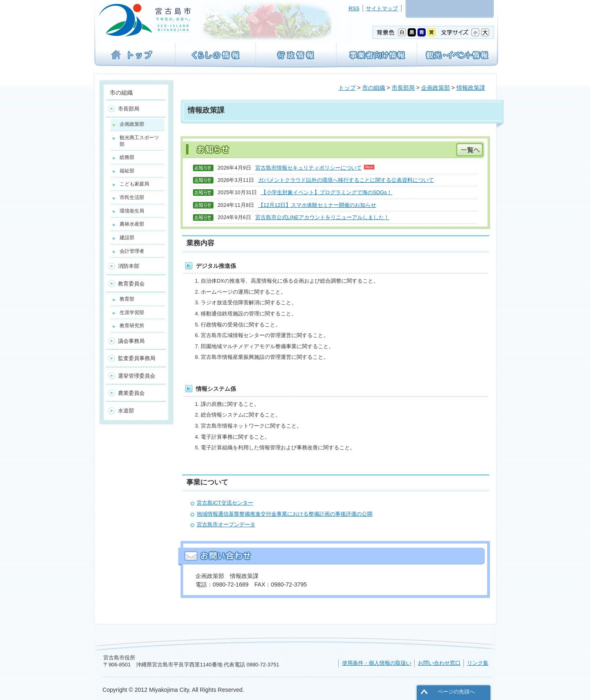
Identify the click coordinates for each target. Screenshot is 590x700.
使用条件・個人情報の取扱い (377, 663)
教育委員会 (131, 284)
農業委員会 (131, 393)
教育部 (127, 299)
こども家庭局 (134, 184)
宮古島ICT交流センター (225, 503)
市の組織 (374, 88)
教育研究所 (132, 326)
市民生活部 (132, 197)
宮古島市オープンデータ (226, 524)
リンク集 (478, 663)
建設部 (127, 238)
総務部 (127, 157)
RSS (354, 8)
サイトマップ (382, 8)
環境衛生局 (132, 211)
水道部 (126, 411)
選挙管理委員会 (137, 376)
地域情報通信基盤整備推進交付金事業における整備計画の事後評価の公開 (285, 514)
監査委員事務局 (137, 358)
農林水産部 (132, 224)
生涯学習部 (132, 313)
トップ (347, 88)
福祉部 (127, 171)
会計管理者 (132, 251)
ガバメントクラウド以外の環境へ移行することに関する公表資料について (346, 180)
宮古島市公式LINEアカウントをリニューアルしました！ (322, 217)
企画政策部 (436, 88)
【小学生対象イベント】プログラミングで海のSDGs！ (327, 192)
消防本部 (129, 266)
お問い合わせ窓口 (439, 663)
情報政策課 (471, 88)
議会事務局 (131, 341)
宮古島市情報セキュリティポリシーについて (315, 168)
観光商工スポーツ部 (139, 141)
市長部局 (403, 88)
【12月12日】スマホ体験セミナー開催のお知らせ (317, 205)
